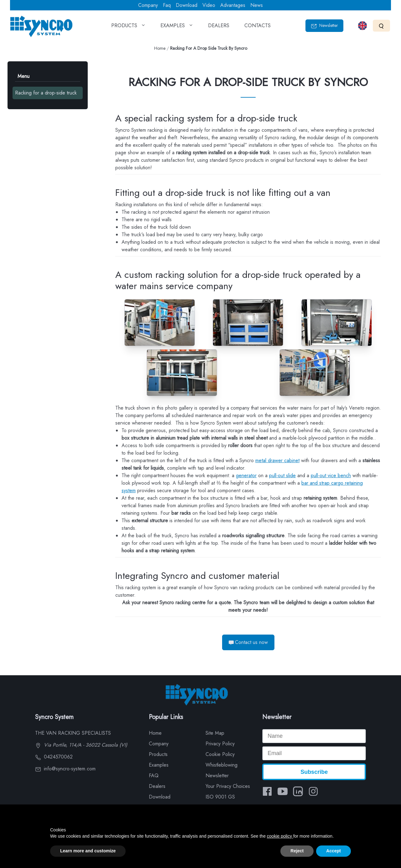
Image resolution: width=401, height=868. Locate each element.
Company (148, 5)
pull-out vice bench (331, 475)
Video (209, 5)
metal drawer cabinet (277, 460)
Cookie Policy (220, 754)
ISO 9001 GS (220, 797)
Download (187, 5)
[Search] (381, 26)
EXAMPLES (177, 28)
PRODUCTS (128, 28)
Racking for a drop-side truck (46, 93)
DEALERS (219, 28)
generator (246, 475)
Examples (159, 765)
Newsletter (324, 26)
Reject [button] (297, 851)
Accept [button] (333, 851)
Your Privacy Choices (228, 786)
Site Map (215, 733)
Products (158, 754)
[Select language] (362, 26)
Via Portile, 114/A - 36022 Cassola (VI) (81, 745)
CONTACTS (258, 28)
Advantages (233, 5)
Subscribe (314, 772)
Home (160, 48)
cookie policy (280, 836)
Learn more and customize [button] (88, 851)
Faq (167, 5)
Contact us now (248, 642)
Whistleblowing (221, 765)
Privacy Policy (220, 744)
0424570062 (54, 757)
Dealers (157, 786)
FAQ (154, 776)
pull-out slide (282, 475)
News (257, 5)
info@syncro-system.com (65, 769)
